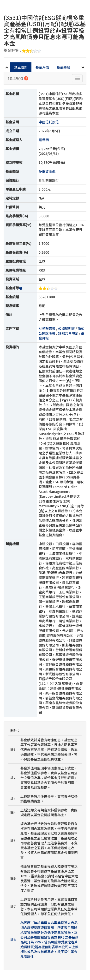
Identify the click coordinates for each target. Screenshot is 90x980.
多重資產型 (47, 171)
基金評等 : (22, 51)
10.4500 (18, 78)
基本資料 (21, 67)
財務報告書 (47, 328)
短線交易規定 (68, 333)
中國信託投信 (49, 122)
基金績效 (63, 67)
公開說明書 (66, 328)
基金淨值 (42, 67)
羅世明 (44, 140)
